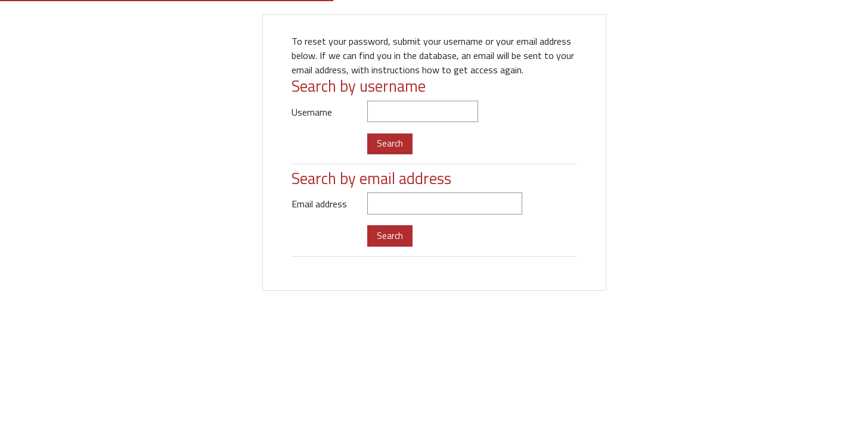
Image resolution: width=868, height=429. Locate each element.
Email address (319, 204)
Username (312, 112)
